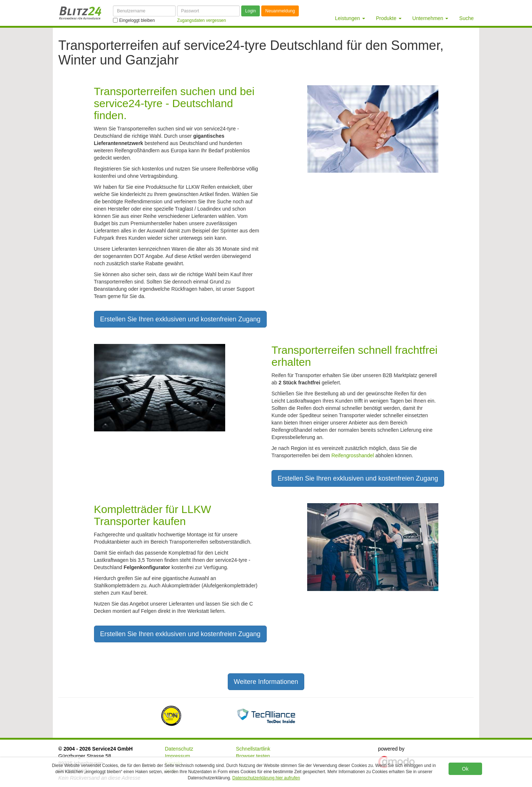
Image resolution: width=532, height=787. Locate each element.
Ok (465, 769)
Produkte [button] (389, 18)
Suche (466, 18)
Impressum (178, 756)
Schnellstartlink (253, 749)
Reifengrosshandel (353, 455)
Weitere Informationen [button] (266, 682)
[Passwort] (208, 11)
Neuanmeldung (280, 11)
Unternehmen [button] (431, 18)
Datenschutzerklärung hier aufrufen (266, 778)
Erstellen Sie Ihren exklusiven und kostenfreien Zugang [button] (180, 319)
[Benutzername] (144, 11)
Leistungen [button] (350, 18)
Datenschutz (179, 749)
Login (251, 11)
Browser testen (253, 756)
